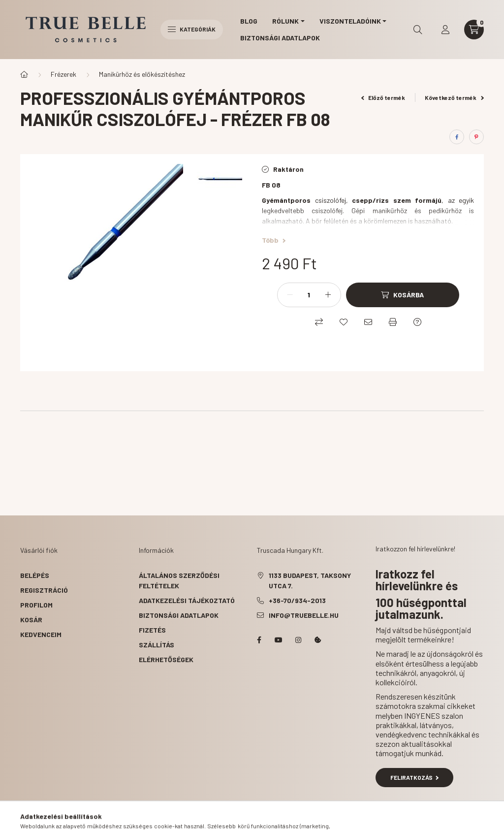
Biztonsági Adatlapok (280, 38)
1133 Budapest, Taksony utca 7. (310, 580)
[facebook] (457, 137)
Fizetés (152, 630)
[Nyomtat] (393, 322)
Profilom (36, 605)
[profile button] (445, 30)
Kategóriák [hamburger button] (192, 29)
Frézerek (63, 74)
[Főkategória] (24, 74)
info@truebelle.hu (304, 615)
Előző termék (383, 97)
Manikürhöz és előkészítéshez (142, 74)
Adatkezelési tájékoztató (187, 600)
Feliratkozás (415, 777)
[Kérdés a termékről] (417, 322)
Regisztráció (44, 590)
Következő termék (454, 97)
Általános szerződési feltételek (179, 580)
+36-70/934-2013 (297, 600)
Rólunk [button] (285, 21)
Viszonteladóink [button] (350, 21)
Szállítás (157, 645)
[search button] (418, 30)
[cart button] (474, 30)
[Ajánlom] (368, 322)
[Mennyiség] (309, 295)
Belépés (35, 575)
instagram (298, 640)
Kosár (31, 620)
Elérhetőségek (166, 659)
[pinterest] (476, 137)
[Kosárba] (403, 295)
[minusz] (290, 295)
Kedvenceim (41, 634)
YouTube (279, 640)
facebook (259, 640)
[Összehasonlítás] (319, 322)
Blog (249, 21)
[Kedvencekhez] (344, 322)
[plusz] (328, 295)
